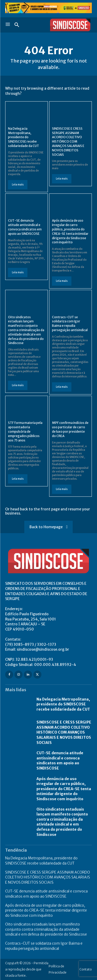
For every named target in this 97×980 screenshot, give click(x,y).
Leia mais (18, 185)
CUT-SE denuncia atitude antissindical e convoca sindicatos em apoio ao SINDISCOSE (25, 227)
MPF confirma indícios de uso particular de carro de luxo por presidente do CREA (70, 429)
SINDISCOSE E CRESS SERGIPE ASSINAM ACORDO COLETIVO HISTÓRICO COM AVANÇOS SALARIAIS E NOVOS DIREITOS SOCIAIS (68, 142)
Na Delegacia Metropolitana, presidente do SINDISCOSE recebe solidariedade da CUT (24, 137)
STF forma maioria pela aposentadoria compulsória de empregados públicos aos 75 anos (25, 431)
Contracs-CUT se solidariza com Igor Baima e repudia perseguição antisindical (70, 324)
